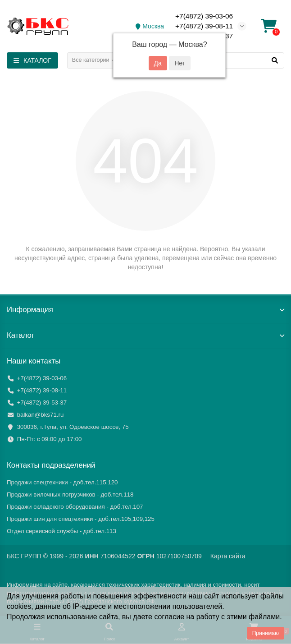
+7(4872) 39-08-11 (204, 26)
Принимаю (266, 633)
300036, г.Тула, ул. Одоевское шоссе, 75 (73, 427)
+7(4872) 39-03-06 (204, 16)
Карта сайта (228, 556)
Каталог (145, 335)
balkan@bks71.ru (41, 415)
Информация (145, 310)
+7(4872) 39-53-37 (42, 402)
